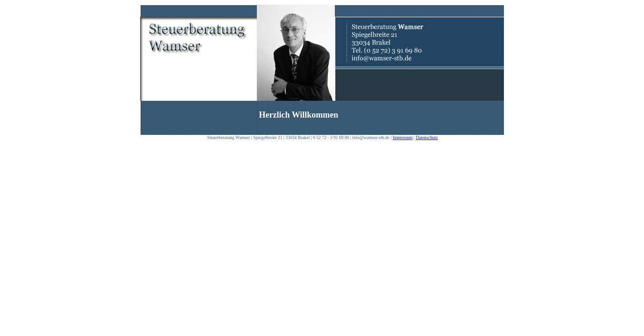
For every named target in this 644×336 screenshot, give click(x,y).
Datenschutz (427, 137)
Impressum (403, 137)
